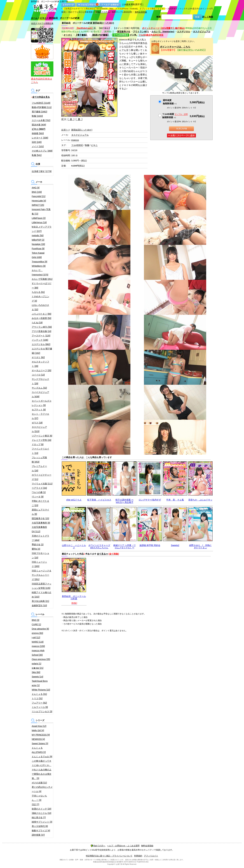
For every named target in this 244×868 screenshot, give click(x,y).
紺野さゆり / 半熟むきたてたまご (200, 546)
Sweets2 (175, 545)
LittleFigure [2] (39, 218)
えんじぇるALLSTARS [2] (39, 750)
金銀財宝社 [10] (39, 605)
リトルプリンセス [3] (42, 711)
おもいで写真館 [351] (42, 279)
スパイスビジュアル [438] (40, 394)
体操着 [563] (38, 133)
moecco (75, 140)
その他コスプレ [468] (42, 151)
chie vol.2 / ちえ (74, 500)
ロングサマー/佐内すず (150, 500)
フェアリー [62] (39, 703)
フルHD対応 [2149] (41, 103)
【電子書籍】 (82, 35)
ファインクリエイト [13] (40, 451)
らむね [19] (37, 323)
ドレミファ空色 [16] (41, 440)
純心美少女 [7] (39, 817)
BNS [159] (37, 192)
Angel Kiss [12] (39, 726)
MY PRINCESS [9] (41, 735)
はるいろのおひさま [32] (40, 307)
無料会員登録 (141, 12)
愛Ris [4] (36, 549)
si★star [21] (38, 668)
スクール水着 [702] (41, 120)
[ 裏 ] (79, 119)
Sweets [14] (37, 677)
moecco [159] (38, 646)
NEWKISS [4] (38, 739)
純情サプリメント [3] (42, 822)
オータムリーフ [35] (41, 370)
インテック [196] (40, 340)
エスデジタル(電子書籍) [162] (42, 351)
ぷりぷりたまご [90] (41, 314)
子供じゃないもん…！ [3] (39, 798)
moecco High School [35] (38, 653)
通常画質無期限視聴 (170, 102)
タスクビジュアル (202, 32)
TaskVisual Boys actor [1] (40, 683)
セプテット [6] (39, 410)
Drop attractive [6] (40, 629)
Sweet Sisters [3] (40, 743)
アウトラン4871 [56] (42, 327)
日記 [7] (35, 804)
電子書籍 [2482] (39, 112)
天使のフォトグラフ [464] (40, 538)
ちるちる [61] (38, 292)
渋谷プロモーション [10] (40, 555)
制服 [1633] (37, 116)
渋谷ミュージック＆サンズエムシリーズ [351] (42, 575)
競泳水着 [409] (39, 125)
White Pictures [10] (41, 690)
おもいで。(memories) (163, 32)
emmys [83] (37, 633)
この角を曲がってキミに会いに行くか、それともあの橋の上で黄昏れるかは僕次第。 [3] (42, 770)
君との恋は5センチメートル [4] (42, 789)
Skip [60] (36, 672)
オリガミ (68, 35)
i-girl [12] (36, 637)
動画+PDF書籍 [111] (42, 107)
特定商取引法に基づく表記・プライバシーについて (109, 856)
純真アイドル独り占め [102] (42, 595)
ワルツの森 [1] (39, 492)
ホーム (34, 18)
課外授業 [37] (38, 835)
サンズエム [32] (39, 388)
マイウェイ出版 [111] (42, 484)
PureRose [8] (38, 249)
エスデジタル (184, 32)
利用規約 (138, 856)
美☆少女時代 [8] (40, 826)
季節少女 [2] (38, 545)
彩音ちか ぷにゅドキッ (200, 500)
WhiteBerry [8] (39, 266)
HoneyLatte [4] (39, 201)
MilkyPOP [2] (38, 240)
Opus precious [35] (41, 659)
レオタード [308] (40, 138)
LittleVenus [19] (39, 222)
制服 (87, 145)
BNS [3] (35, 620)
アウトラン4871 (141, 32)
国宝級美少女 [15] (40, 518)
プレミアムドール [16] (39, 468)
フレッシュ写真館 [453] (39, 460)
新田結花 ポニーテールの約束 (74, 597)
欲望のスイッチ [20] (41, 809)
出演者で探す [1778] (42, 171)
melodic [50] (38, 235)
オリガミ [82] (38, 357)
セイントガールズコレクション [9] (42, 403)
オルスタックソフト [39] (40, 364)
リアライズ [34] (39, 488)
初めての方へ (102, 12)
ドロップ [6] (38, 444)
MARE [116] (38, 642)
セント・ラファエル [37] (40, 416)
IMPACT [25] (38, 205)
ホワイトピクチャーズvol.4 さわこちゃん (99, 546)
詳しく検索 (208, 17)
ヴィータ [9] (38, 497)
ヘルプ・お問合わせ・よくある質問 (123, 846)
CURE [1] (36, 624)
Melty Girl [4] (38, 730)
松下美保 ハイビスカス (99, 500)
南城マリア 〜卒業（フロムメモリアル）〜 (124, 546)
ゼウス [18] (37, 423)
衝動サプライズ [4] (41, 831)
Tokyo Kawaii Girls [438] (38, 255)
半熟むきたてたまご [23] (40, 503)
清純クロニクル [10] (41, 813)
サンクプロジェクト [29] (40, 381)
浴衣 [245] (37, 142)
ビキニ (43, 18)
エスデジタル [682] (41, 344)
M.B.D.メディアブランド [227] (42, 229)
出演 (65, 130)
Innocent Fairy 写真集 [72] (41, 212)
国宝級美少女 (124, 32)
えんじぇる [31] (39, 694)
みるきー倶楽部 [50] (41, 318)
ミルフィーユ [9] (40, 707)
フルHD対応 (77, 145)
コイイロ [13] (38, 375)
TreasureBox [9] (39, 262)
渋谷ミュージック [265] (39, 564)
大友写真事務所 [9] (41, 523)
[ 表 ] (71, 119)
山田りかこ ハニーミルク (74, 546)
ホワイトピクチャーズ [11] (42, 477)
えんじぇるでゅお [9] (42, 757)
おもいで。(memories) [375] (40, 272)
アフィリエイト (151, 856)
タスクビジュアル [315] (39, 429)
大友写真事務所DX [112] (39, 529)
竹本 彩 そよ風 (175, 500)
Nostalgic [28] (38, 244)
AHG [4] (36, 188)
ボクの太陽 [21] (39, 783)
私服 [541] (37, 155)
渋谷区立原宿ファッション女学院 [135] (42, 586)
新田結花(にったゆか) (82, 130)
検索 (159, 17)
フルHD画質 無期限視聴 (175, 116)
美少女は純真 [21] (40, 601)
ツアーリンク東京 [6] (42, 436)
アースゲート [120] (41, 336)
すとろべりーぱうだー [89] (42, 286)
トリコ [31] (37, 698)
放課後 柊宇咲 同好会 (150, 545)
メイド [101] (38, 146)
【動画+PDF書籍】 (100, 35)
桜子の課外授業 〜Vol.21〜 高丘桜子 (124, 501)
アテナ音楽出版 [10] (41, 331)
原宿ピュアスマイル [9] (40, 512)
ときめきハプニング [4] (40, 299)
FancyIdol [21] (39, 196)
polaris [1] (36, 664)
